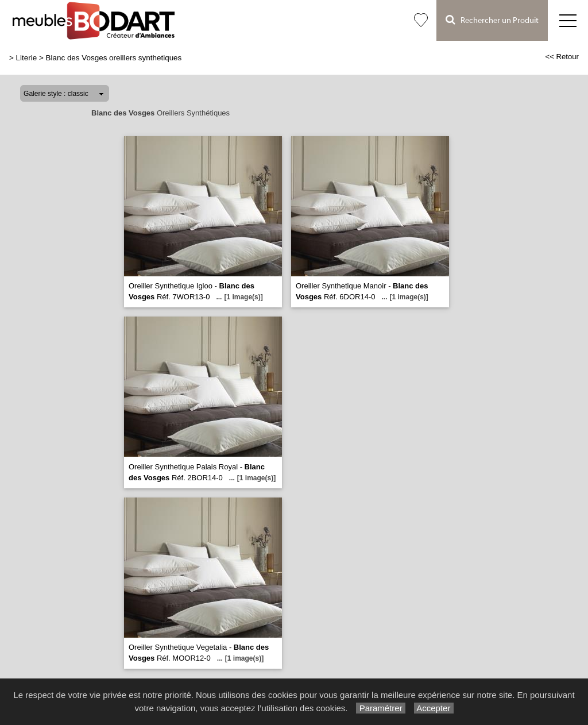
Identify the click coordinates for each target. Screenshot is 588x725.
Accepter (434, 708)
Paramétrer (380, 708)
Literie (27, 58)
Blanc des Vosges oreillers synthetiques (114, 58)
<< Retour (562, 57)
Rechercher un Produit (492, 20)
